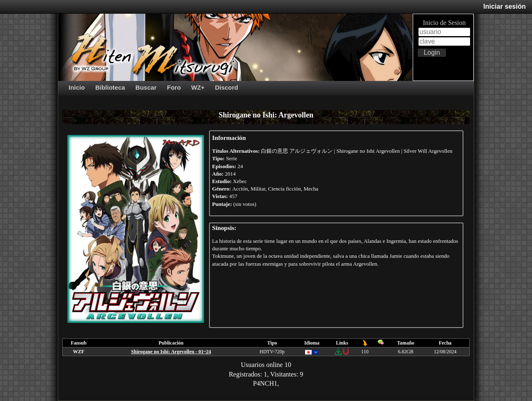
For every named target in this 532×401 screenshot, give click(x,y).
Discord (227, 87)
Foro (174, 87)
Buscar (146, 87)
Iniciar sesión (505, 6)
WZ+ (198, 87)
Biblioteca (110, 87)
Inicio (77, 87)
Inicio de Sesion (444, 23)
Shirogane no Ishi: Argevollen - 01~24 (171, 352)
